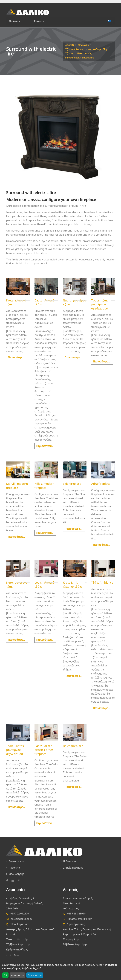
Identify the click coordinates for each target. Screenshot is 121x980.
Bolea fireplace (73, 750)
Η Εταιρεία (69, 865)
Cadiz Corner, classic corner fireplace (44, 754)
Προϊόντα (84, 45)
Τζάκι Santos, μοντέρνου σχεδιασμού (15, 754)
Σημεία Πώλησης (73, 871)
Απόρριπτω (17, 975)
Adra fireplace (101, 488)
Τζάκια (94, 53)
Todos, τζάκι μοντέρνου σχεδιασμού (100, 308)
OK (5, 975)
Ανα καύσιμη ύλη (75, 53)
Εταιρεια (38, 21)
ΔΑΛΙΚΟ (70, 45)
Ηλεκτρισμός (73, 58)
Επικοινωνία (16, 865)
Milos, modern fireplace (44, 490)
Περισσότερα (35, 975)
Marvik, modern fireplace (17, 490)
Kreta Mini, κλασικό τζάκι (72, 589)
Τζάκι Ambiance (102, 587)
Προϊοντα (13, 21)
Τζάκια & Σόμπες (75, 49)
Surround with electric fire (81, 62)
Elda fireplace (72, 488)
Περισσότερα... (16, 362)
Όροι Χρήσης (16, 877)
